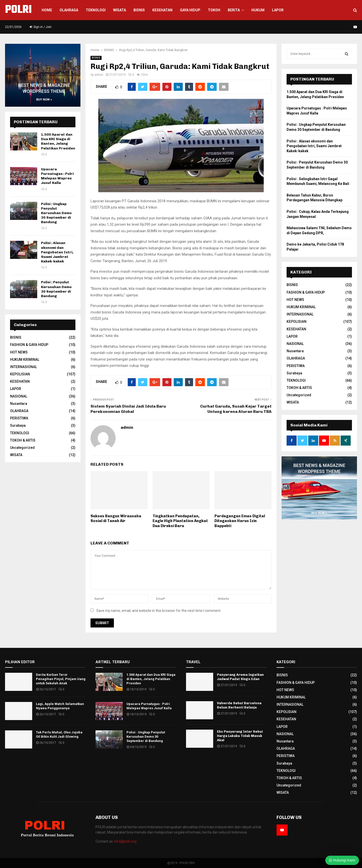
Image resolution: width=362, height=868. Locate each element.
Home (47, 10)
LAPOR (278, 10)
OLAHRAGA (19, 411)
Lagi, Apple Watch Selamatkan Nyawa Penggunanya (60, 706)
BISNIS (96, 58)
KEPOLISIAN (20, 374)
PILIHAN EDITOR (20, 662)
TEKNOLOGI (20, 433)
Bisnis (139, 10)
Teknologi (96, 10)
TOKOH (214, 10)
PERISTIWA (19, 418)
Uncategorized (22, 448)
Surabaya (18, 425)
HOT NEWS (19, 352)
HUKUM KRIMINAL (25, 360)
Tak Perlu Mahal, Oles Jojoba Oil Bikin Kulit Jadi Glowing (59, 734)
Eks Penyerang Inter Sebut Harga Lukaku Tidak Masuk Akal (240, 736)
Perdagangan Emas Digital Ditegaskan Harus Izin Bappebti (240, 521)
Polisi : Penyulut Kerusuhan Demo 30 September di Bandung (56, 289)
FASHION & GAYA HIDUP (29, 345)
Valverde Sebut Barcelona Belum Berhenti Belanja (239, 705)
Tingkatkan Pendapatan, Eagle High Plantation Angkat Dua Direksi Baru (180, 521)
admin (99, 75)
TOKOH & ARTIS (23, 440)
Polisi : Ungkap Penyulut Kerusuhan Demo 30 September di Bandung (56, 213)
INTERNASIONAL (24, 367)
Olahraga (69, 10)
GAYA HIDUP (190, 10)
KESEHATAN (162, 10)
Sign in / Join (41, 27)
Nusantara (19, 404)
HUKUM (258, 10)
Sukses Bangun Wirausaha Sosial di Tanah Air (116, 519)
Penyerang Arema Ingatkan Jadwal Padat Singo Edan (240, 677)
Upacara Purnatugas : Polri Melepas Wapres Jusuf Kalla (57, 176)
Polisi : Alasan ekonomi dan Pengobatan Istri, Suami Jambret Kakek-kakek (57, 252)
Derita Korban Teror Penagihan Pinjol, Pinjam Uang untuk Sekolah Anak (61, 679)
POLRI (18, 10)
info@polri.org (125, 841)
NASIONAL (19, 396)
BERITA (234, 10)
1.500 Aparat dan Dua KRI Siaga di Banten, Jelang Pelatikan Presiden (58, 141)
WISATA (120, 10)
